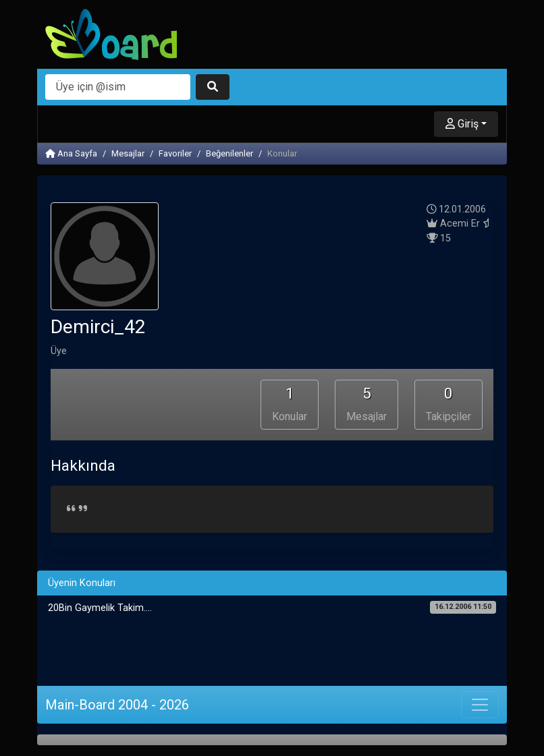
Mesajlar (128, 153)
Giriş (462, 124)
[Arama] (118, 87)
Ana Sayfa (71, 153)
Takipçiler (448, 403)
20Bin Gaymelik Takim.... (272, 607)
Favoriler (175, 153)
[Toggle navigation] (480, 705)
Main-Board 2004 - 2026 (117, 705)
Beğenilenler (229, 153)
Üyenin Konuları (82, 583)
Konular (290, 403)
